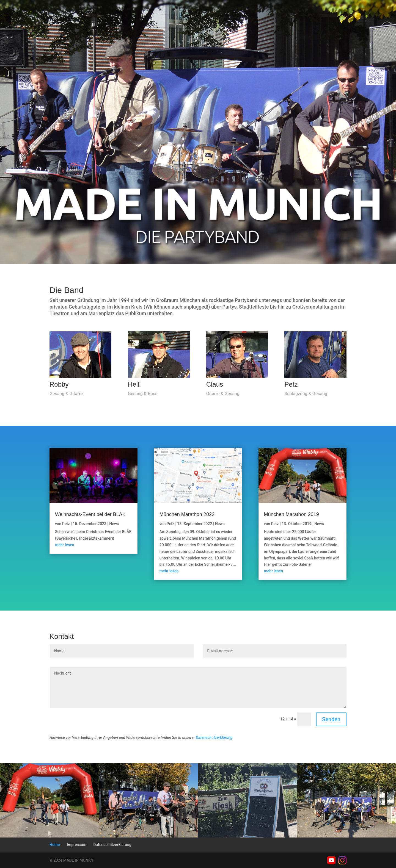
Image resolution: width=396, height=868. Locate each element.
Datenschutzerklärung (214, 737)
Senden (331, 719)
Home (55, 845)
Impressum (77, 845)
